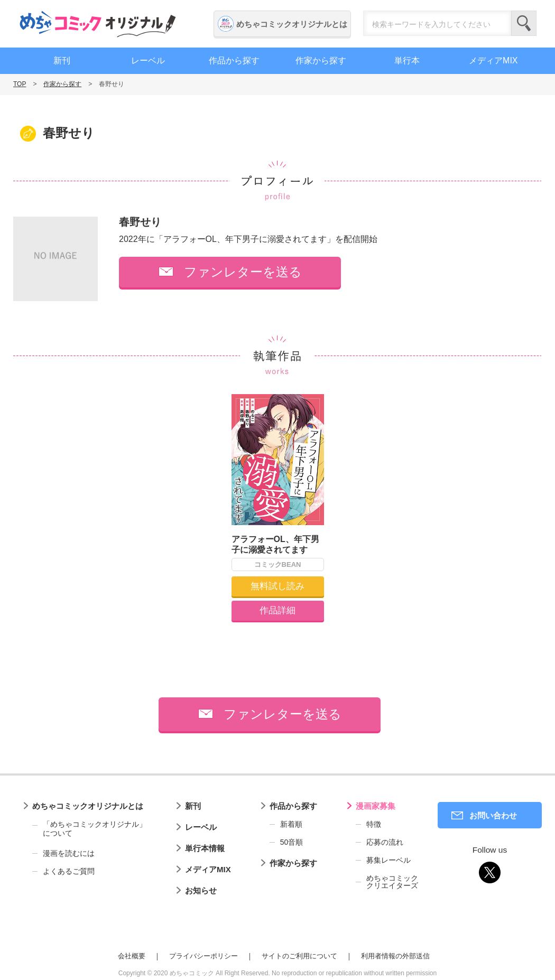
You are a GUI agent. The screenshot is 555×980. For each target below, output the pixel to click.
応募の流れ (385, 842)
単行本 (407, 60)
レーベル (148, 60)
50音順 (292, 842)
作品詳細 (277, 610)
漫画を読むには (69, 853)
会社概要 (132, 956)
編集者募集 (542, 287)
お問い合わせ (493, 815)
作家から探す (321, 60)
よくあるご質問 (69, 871)
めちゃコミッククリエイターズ (392, 882)
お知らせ (201, 890)
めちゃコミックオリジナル (98, 24)
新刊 (62, 60)
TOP (20, 84)
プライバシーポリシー (203, 956)
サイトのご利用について (299, 956)
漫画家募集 (376, 806)
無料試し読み (277, 586)
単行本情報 (205, 848)
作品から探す (234, 60)
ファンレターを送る (243, 272)
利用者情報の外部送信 (395, 956)
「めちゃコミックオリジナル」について (89, 829)
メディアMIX (493, 60)
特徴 (374, 824)
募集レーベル (388, 860)
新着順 (291, 824)
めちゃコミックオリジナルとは (292, 24)
